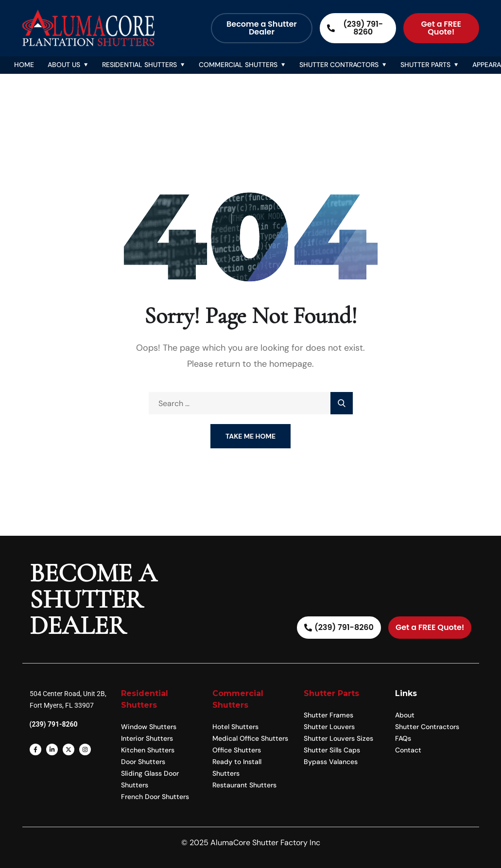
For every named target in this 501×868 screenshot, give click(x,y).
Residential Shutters (139, 65)
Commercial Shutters (238, 65)
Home (24, 65)
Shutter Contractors (339, 65)
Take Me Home (250, 436)
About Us (64, 65)
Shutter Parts (425, 65)
